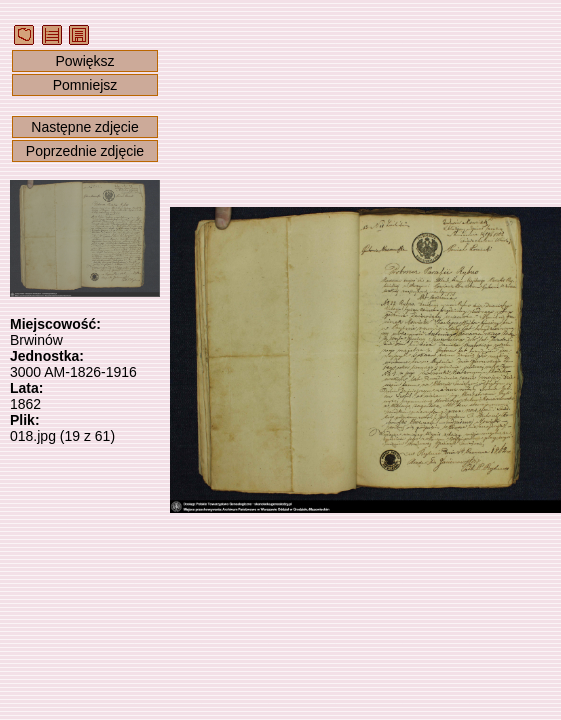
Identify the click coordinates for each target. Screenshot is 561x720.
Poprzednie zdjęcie (85, 151)
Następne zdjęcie (84, 127)
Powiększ (84, 61)
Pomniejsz (85, 85)
